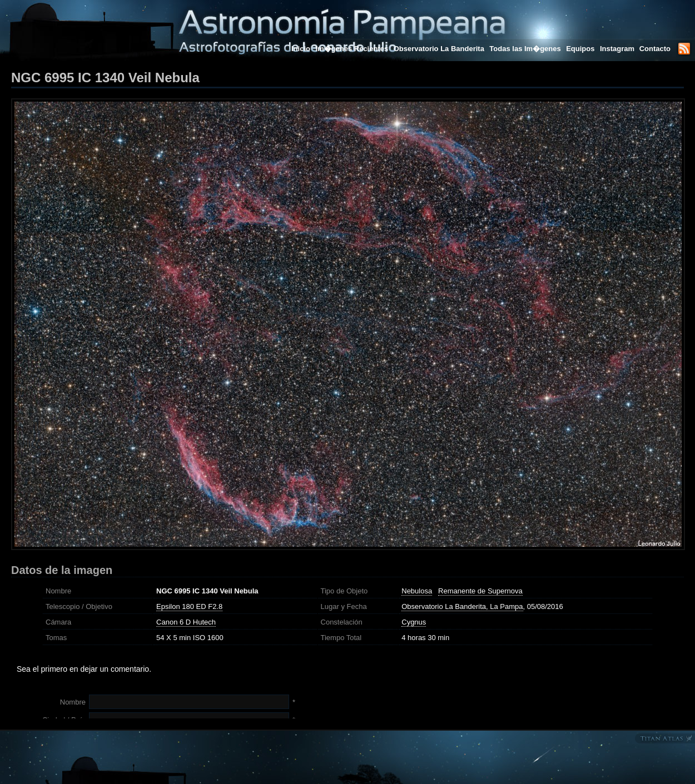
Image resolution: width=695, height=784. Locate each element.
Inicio (301, 49)
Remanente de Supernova (480, 591)
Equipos (580, 49)
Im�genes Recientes (352, 49)
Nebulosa (417, 591)
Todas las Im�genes (525, 49)
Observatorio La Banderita (439, 49)
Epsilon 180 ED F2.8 (189, 606)
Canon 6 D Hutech (186, 622)
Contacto (655, 49)
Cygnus (414, 622)
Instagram (618, 49)
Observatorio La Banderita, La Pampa (462, 606)
